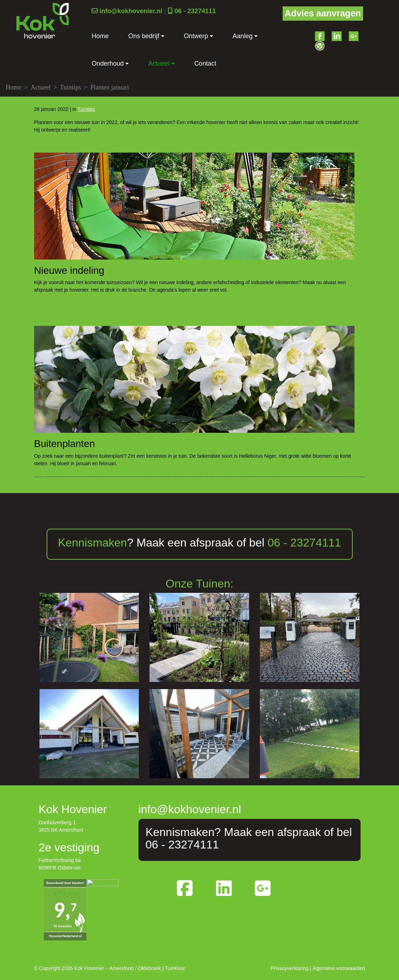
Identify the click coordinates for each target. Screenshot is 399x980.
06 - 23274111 (195, 11)
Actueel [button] (159, 63)
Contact (205, 63)
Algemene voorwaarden (339, 968)
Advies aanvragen (323, 13)
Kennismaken (93, 543)
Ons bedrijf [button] (144, 36)
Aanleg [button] (243, 36)
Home (100, 36)
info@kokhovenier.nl (131, 11)
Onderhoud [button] (108, 63)
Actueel (41, 87)
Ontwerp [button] (196, 36)
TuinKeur (175, 968)
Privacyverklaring (290, 968)
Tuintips (70, 87)
